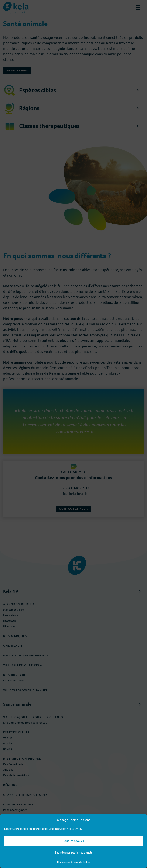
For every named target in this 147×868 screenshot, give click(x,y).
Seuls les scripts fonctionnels (74, 853)
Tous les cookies (73, 841)
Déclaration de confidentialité (73, 862)
